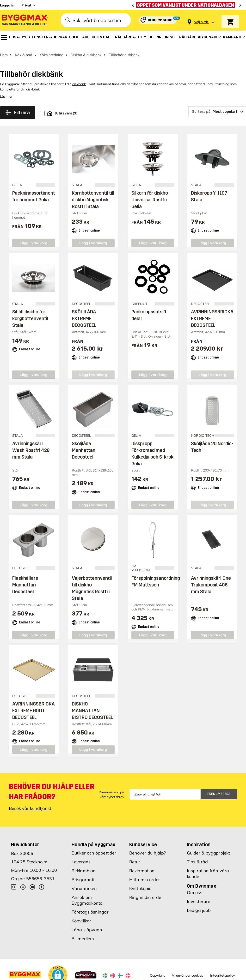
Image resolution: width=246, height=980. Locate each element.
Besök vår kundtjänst (30, 804)
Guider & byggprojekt (208, 849)
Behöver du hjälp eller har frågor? (52, 787)
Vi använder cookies (188, 971)
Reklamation (142, 866)
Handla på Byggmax (94, 840)
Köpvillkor (81, 917)
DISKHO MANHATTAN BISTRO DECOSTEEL (92, 706)
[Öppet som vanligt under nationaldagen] (187, 5)
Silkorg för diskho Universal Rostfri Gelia (150, 195)
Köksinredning (51, 51)
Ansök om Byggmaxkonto (87, 896)
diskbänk (79, 80)
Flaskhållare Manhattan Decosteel (25, 580)
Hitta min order (145, 875)
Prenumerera (219, 790)
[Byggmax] (25, 20)
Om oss (195, 888)
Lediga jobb (199, 906)
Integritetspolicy (222, 971)
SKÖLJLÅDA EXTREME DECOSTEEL (84, 314)
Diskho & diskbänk (86, 51)
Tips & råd (197, 857)
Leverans (81, 857)
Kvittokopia (140, 884)
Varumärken (84, 884)
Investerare (199, 897)
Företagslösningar (90, 908)
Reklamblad (84, 866)
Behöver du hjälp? (148, 849)
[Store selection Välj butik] (201, 22)
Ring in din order (146, 893)
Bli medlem (83, 934)
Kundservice (143, 840)
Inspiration (199, 840)
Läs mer (6, 92)
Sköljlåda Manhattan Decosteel (84, 446)
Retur (135, 857)
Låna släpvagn (87, 925)
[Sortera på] (217, 107)
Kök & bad (24, 51)
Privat (26, 5)
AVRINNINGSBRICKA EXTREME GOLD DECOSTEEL (34, 706)
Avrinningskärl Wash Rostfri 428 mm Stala (31, 446)
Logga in (7, 5)
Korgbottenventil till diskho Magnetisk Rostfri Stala (93, 195)
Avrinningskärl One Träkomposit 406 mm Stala (211, 580)
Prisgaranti (83, 875)
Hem (4, 51)
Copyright (157, 971)
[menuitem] (4, 37)
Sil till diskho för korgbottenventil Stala (30, 314)
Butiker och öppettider (94, 849)
